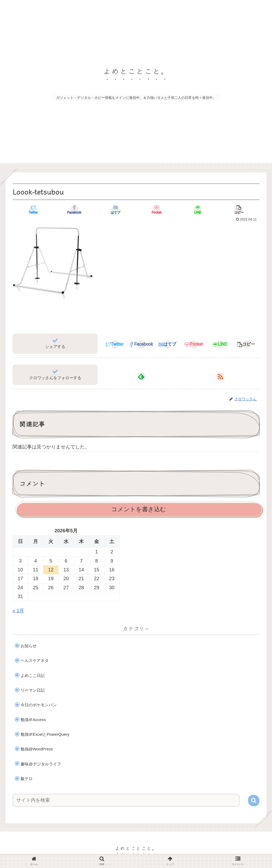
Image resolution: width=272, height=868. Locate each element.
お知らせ (29, 646)
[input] (126, 800)
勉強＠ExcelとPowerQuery (45, 734)
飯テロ (27, 779)
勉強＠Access (33, 720)
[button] (254, 801)
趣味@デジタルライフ (41, 764)
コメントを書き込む (139, 509)
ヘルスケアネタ (35, 660)
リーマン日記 (33, 690)
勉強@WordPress (37, 749)
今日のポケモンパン (39, 705)
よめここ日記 (33, 675)
